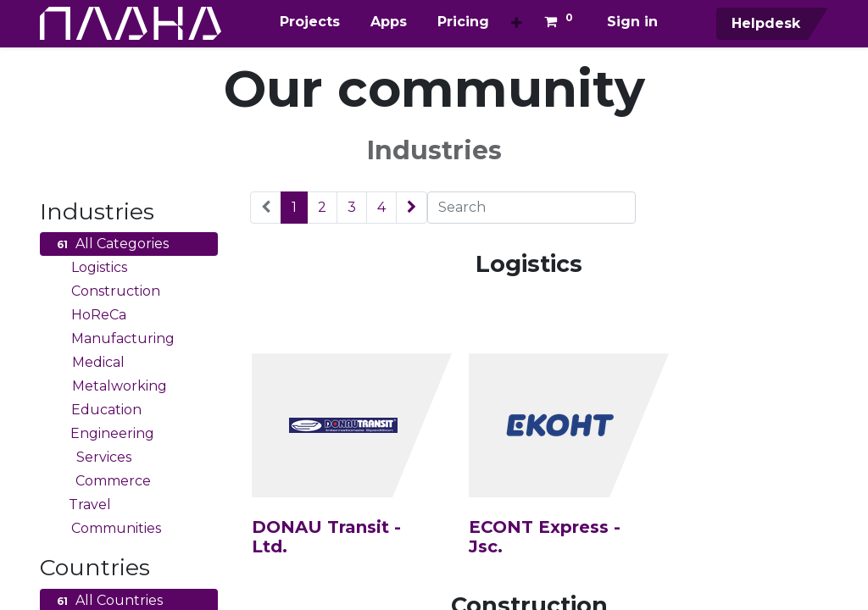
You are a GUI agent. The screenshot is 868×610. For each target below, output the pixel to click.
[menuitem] (310, 22)
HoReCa (89, 315)
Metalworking (110, 386)
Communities (107, 529)
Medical (89, 363)
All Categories (111, 244)
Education (97, 410)
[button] (517, 24)
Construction (106, 291)
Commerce (102, 481)
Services (92, 457)
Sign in (632, 22)
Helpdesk (764, 23)
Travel (82, 505)
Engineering (103, 434)
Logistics (90, 268)
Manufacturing (114, 339)
